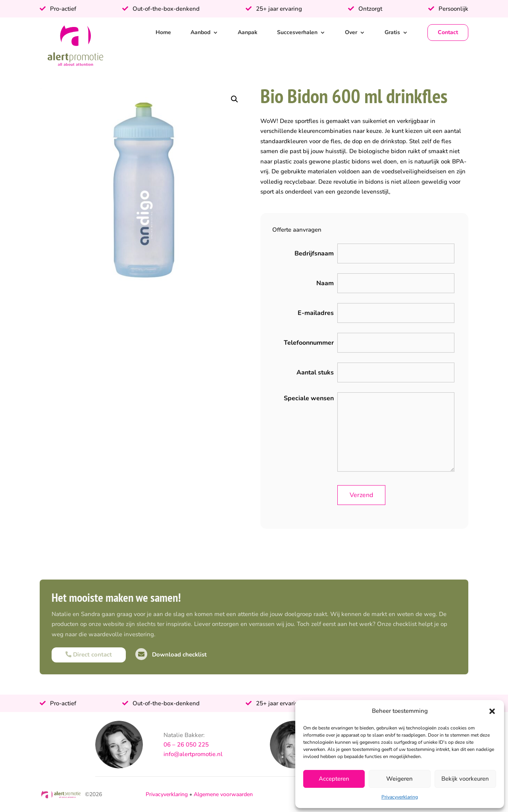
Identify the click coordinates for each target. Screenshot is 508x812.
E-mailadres (316, 313)
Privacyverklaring (400, 797)
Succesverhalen (297, 32)
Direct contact (89, 655)
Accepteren (334, 779)
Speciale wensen (309, 398)
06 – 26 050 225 (186, 745)
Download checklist (171, 655)
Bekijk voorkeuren (465, 779)
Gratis (392, 32)
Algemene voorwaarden (223, 794)
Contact (448, 32)
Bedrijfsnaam (314, 253)
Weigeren (399, 779)
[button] (492, 711)
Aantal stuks (315, 372)
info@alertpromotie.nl (193, 754)
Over (351, 32)
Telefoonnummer (309, 343)
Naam (325, 283)
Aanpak (248, 32)
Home (163, 32)
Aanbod (200, 32)
